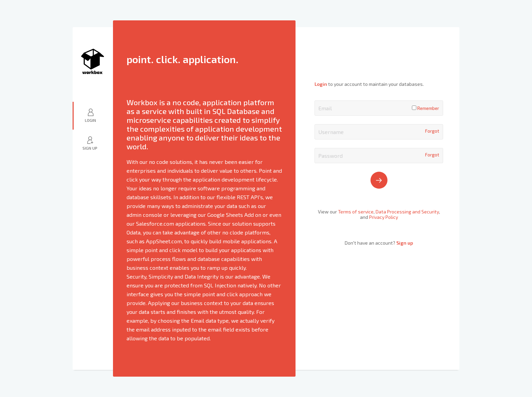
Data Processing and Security (407, 212)
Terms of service (356, 212)
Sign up (405, 243)
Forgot (432, 131)
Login (90, 120)
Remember (425, 108)
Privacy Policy (384, 217)
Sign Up (90, 148)
